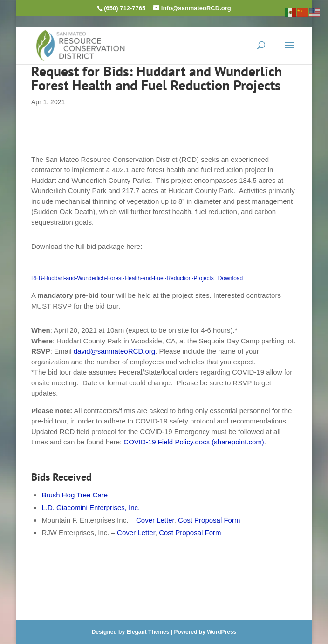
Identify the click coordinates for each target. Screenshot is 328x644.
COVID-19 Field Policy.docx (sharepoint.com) (194, 442)
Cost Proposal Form (209, 520)
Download (230, 278)
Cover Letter (155, 520)
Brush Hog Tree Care (75, 495)
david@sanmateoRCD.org (114, 351)
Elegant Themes (148, 632)
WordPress (222, 632)
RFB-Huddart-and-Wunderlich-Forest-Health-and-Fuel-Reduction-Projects (123, 278)
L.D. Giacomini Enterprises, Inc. (91, 507)
